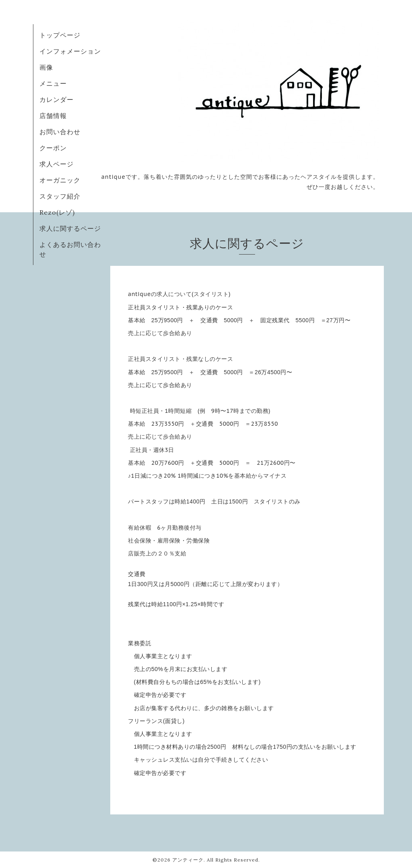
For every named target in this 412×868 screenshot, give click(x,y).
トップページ (60, 35)
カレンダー (57, 99)
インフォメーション (70, 51)
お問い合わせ (60, 132)
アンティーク (188, 860)
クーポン (53, 148)
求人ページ (57, 164)
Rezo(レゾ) (57, 212)
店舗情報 (53, 116)
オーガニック (60, 180)
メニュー (53, 83)
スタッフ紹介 (60, 196)
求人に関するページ (70, 228)
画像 (46, 67)
